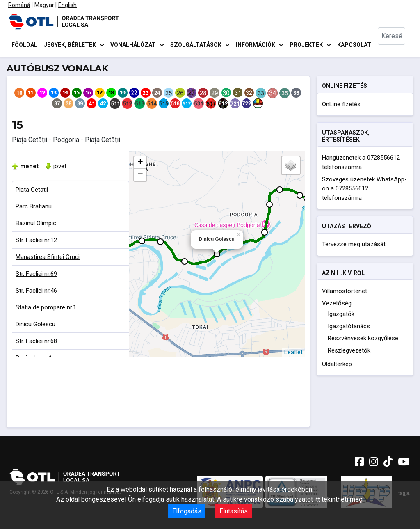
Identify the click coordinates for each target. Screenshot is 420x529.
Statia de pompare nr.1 (46, 309)
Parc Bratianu (34, 208)
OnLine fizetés (341, 105)
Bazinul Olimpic (36, 224)
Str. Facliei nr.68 (36, 342)
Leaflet (293, 353)
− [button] (140, 176)
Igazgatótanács (349, 327)
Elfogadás (187, 511)
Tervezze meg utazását (354, 246)
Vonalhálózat (133, 45)
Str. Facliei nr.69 (36, 275)
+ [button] (140, 164)
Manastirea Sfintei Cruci (48, 258)
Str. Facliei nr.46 (36, 292)
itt (317, 499)
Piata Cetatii (32, 191)
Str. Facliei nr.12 (36, 241)
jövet (56, 167)
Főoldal (24, 45)
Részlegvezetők (349, 352)
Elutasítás (234, 511)
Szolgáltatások (196, 45)
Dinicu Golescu (35, 325)
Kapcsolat (354, 45)
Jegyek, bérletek (70, 45)
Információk (256, 45)
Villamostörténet (345, 292)
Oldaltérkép (337, 365)
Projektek (306, 45)
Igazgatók (341, 315)
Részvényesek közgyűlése (363, 339)
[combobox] (396, 45)
